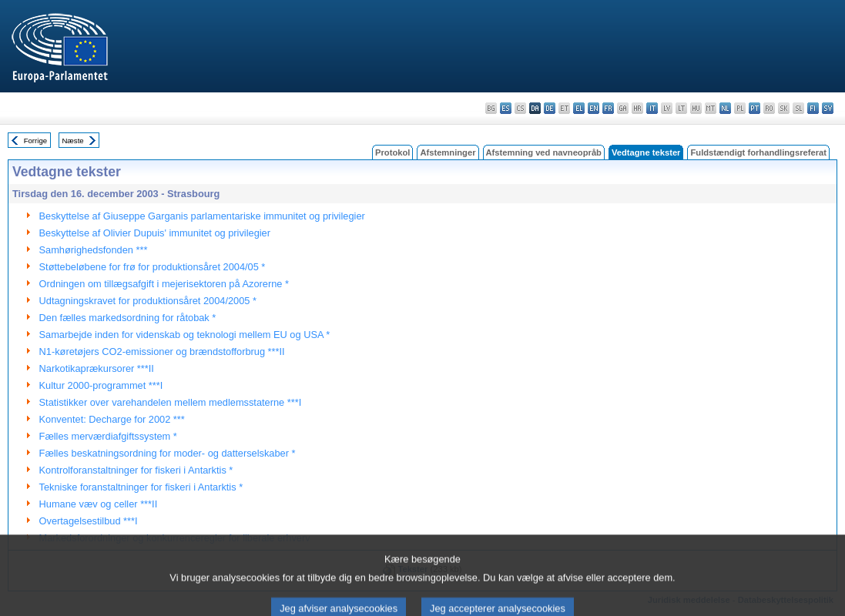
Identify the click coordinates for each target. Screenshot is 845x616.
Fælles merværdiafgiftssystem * (108, 436)
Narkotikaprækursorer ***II (97, 368)
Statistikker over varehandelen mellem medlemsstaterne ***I (171, 402)
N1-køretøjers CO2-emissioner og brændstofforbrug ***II (162, 352)
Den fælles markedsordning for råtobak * (128, 318)
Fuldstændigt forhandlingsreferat (758, 152)
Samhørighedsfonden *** (94, 250)
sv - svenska (828, 108)
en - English (594, 108)
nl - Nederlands (725, 108)
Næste (72, 141)
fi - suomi (813, 108)
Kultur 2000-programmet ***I (101, 385)
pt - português (754, 108)
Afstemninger (448, 152)
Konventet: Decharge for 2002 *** (112, 419)
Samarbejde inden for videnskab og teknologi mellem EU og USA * (185, 335)
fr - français (608, 108)
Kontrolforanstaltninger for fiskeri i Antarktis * (136, 470)
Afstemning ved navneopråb (544, 152)
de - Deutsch (550, 108)
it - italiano (652, 108)
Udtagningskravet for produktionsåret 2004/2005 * (148, 301)
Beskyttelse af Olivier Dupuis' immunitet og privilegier (155, 233)
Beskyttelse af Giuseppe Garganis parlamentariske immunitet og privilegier (202, 216)
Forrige (35, 141)
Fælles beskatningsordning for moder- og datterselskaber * (168, 453)
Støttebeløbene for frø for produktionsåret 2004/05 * (153, 267)
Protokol (392, 152)
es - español (506, 108)
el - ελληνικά (579, 108)
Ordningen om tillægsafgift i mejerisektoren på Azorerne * (164, 284)
